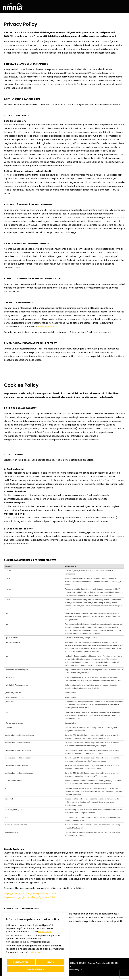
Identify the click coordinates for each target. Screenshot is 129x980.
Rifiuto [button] (50, 962)
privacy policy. (37, 952)
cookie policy (45, 932)
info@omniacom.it (47, 327)
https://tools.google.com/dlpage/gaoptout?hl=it (30, 897)
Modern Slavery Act (74, 970)
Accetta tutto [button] (21, 962)
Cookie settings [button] (35, 969)
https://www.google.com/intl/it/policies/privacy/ (30, 894)
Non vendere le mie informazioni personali (28, 942)
